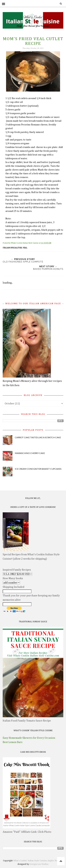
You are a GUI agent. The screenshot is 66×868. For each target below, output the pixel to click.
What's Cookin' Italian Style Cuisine (30, 861)
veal (25, 248)
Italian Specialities (12, 248)
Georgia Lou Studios (39, 864)
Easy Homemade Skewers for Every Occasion (29, 738)
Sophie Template (55, 861)
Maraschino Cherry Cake (30, 453)
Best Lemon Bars (13, 742)
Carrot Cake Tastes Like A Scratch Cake (38, 437)
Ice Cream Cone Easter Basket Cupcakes (38, 469)
